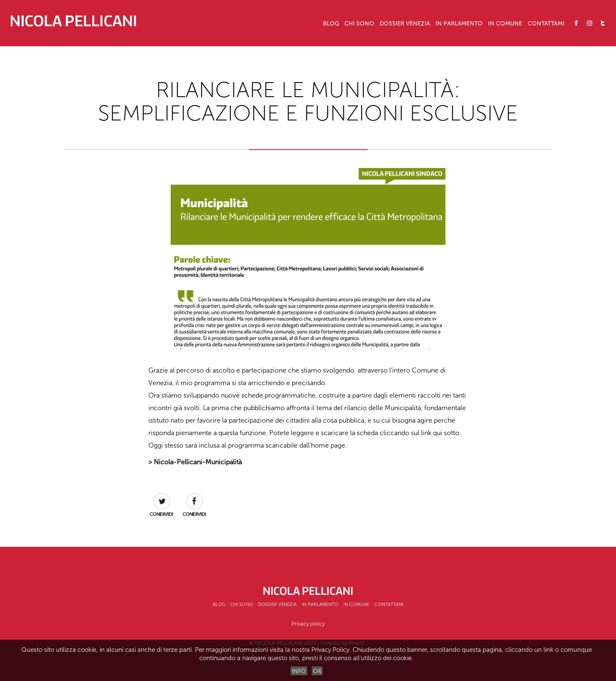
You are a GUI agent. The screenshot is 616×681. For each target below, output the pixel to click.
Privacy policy (308, 624)
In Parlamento (459, 24)
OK (317, 671)
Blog (331, 24)
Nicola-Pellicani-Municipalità (199, 462)
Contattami (546, 24)
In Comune (505, 24)
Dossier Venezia (405, 24)
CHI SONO (359, 24)
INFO (299, 671)
